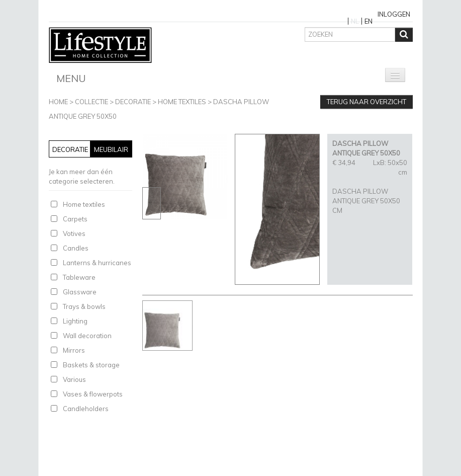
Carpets (75, 219)
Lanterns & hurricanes (97, 263)
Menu (71, 78)
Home (58, 102)
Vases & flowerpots (93, 394)
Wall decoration (87, 336)
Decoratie (133, 102)
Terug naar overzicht (366, 102)
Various (74, 379)
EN (368, 21)
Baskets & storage (91, 365)
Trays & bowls (84, 306)
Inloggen (394, 14)
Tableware (79, 277)
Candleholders (86, 409)
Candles (76, 248)
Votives (74, 233)
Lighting (75, 321)
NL (355, 21)
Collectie (91, 102)
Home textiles (182, 102)
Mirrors (74, 350)
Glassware (80, 292)
